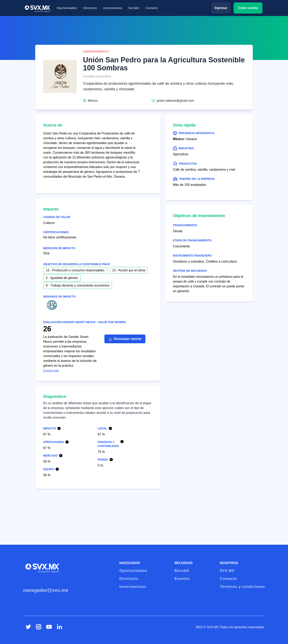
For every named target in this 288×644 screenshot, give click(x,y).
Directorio (90, 8)
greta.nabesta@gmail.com (175, 101)
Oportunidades (67, 8)
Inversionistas (113, 8)
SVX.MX (227, 571)
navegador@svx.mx (46, 590)
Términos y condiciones (242, 587)
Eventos (182, 579)
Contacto (152, 8)
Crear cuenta (248, 8)
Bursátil (134, 8)
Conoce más (51, 370)
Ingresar (221, 8)
